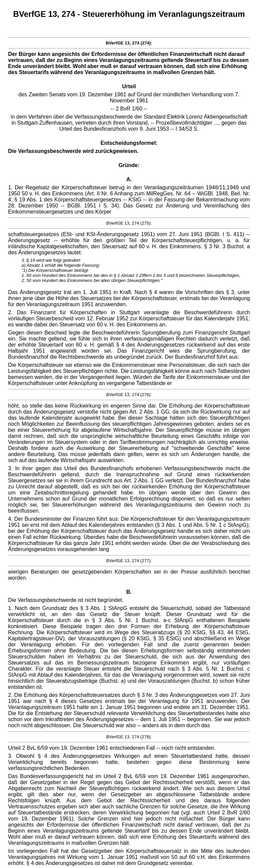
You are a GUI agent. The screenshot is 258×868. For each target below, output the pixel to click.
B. (129, 592)
